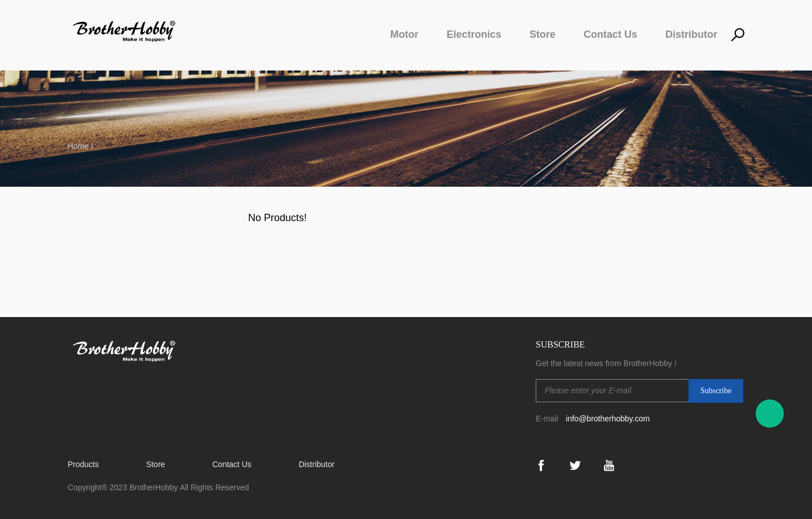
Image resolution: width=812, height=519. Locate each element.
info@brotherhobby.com (608, 419)
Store (542, 34)
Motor (404, 34)
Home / (80, 146)
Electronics (474, 34)
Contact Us (610, 34)
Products (83, 464)
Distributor (691, 34)
